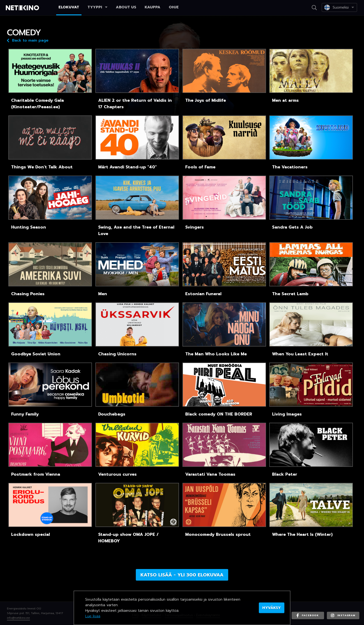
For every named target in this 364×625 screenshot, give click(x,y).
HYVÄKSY (272, 608)
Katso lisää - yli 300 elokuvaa (182, 575)
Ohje (174, 7)
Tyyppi (97, 7)
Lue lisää (93, 616)
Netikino (23, 8)
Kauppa (153, 7)
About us (126, 7)
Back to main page (28, 40)
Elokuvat (69, 7)
